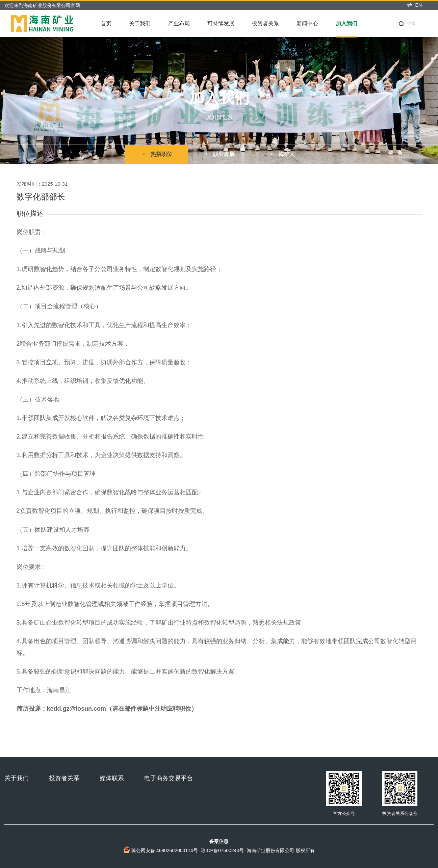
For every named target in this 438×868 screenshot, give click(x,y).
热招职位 (156, 154)
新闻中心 (307, 23)
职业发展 (219, 154)
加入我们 (346, 23)
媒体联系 (112, 778)
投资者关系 (265, 23)
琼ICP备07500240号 (223, 850)
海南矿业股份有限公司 (270, 850)
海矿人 (282, 154)
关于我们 (140, 23)
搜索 (407, 23)
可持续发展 (221, 23)
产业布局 (179, 23)
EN (414, 5)
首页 (106, 23)
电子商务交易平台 (169, 778)
